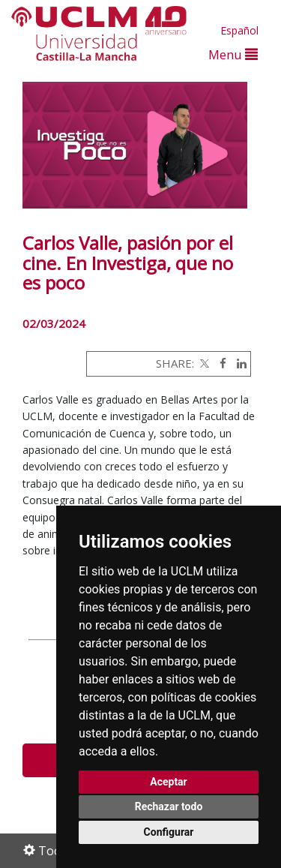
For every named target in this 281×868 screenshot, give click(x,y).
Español (239, 30)
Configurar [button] (169, 832)
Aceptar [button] (169, 782)
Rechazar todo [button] (169, 806)
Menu (233, 54)
